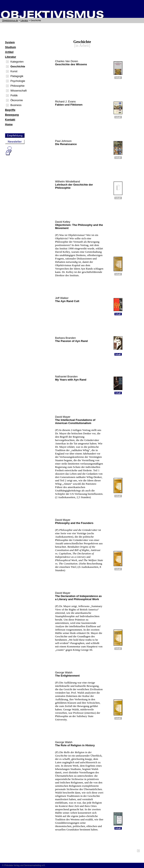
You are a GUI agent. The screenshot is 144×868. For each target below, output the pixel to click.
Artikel (9, 52)
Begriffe (10, 110)
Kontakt (10, 120)
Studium (10, 47)
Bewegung (12, 115)
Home (9, 124)
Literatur (24, 20)
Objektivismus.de (10, 20)
